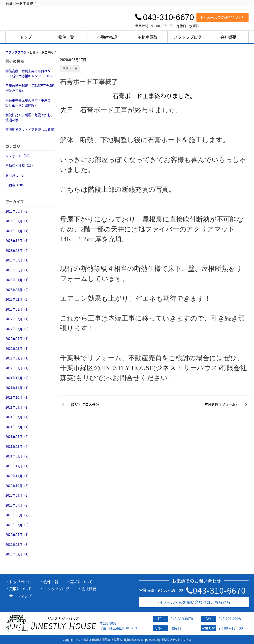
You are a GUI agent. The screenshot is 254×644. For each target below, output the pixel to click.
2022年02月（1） (18, 358)
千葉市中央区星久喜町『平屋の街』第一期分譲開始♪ (28, 103)
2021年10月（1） (18, 397)
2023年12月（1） (18, 241)
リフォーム (70, 68)
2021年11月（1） (18, 388)
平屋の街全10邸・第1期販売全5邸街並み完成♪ (30, 88)
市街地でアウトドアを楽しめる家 (30, 129)
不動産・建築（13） (20, 165)
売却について (81, 582)
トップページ (20, 582)
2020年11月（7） (18, 476)
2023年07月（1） (18, 260)
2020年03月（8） (18, 544)
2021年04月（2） (18, 436)
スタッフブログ (188, 37)
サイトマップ (20, 596)
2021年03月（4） (18, 446)
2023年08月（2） (18, 250)
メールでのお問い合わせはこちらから (194, 602)
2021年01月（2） (18, 456)
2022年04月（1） (18, 338)
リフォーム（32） (18, 156)
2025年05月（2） (18, 211)
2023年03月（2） (18, 290)
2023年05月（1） (18, 270)
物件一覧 (66, 37)
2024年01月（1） (18, 231)
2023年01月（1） (18, 309)
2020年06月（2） (18, 515)
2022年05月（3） (18, 329)
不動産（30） (15, 185)
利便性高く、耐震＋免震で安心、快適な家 (30, 117)
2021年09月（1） (18, 407)
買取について (20, 589)
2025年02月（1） (18, 221)
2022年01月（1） (18, 368)
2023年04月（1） (18, 280)
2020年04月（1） (18, 534)
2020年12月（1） (18, 466)
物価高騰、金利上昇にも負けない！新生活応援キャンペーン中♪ (29, 73)
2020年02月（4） (18, 554)
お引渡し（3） (16, 175)
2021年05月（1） (18, 427)
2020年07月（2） (18, 505)
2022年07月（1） (18, 319)
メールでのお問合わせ (222, 17)
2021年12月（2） (18, 378)
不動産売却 (107, 37)
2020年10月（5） (18, 486)
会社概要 (228, 37)
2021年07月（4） (18, 417)
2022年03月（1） (18, 348)
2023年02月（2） (18, 299)
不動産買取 (147, 37)
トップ (26, 37)
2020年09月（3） (18, 495)
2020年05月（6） (18, 525)
